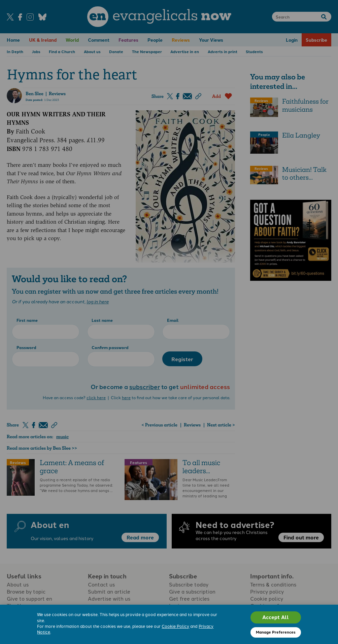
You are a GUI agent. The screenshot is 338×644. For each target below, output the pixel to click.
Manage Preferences (276, 632)
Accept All (276, 617)
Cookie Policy (175, 626)
